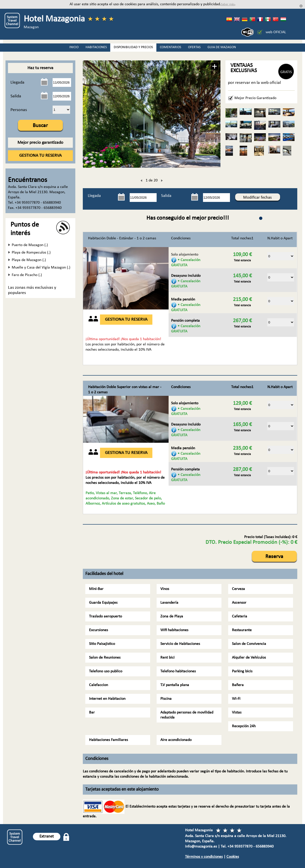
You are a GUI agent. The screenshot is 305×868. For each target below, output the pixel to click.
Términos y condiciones (204, 857)
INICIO (74, 47)
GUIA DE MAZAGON (222, 47)
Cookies (233, 857)
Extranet (47, 836)
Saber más (228, 4)
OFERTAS (194, 47)
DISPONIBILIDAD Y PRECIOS (133, 47)
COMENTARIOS (170, 47)
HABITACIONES (96, 47)
